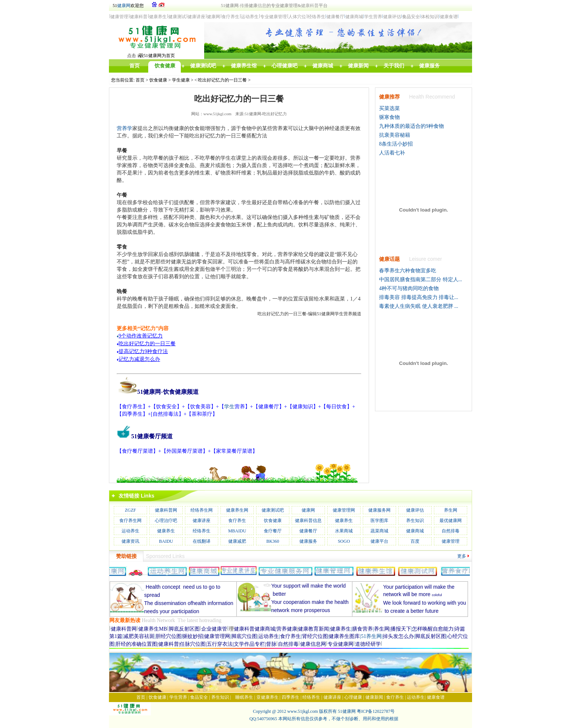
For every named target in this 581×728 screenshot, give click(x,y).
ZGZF (130, 510)
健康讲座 (202, 521)
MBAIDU (237, 531)
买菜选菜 (389, 108)
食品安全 (199, 697)
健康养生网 (237, 510)
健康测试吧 (273, 510)
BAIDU (166, 541)
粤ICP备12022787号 (376, 711)
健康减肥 (237, 541)
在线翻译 (202, 541)
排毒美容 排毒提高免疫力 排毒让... (419, 297)
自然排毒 (451, 531)
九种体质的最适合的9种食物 (411, 126)
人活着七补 (392, 153)
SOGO (344, 541)
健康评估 (415, 510)
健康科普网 (166, 510)
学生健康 (181, 80)
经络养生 (202, 531)
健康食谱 (436, 697)
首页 (140, 80)
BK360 (273, 541)
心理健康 (353, 697)
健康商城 (415, 531)
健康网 (124, 6)
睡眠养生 (244, 697)
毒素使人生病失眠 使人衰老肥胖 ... (419, 306)
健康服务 (308, 541)
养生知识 (415, 521)
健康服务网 (379, 510)
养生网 (451, 510)
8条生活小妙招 (396, 144)
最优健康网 (451, 521)
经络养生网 (202, 510)
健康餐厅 (308, 531)
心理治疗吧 (166, 521)
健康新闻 (374, 697)
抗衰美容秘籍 (395, 135)
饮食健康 (158, 80)
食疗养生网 (130, 521)
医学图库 (379, 521)
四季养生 (290, 697)
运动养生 (130, 531)
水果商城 (344, 531)
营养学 (124, 128)
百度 (415, 541)
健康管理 (451, 541)
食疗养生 (237, 521)
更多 (462, 556)
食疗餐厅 (273, 531)
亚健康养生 (268, 697)
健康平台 (379, 541)
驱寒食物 (389, 117)
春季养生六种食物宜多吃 (408, 271)
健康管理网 (344, 510)
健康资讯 (130, 541)
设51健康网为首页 (157, 56)
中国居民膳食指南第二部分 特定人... (421, 280)
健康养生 (344, 521)
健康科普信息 (308, 521)
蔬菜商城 (379, 531)
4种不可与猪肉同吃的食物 (409, 288)
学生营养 (178, 697)
